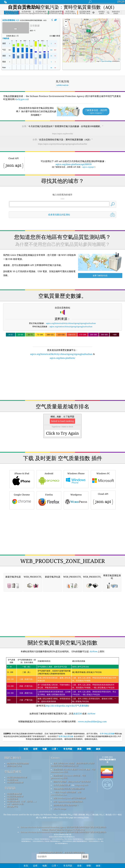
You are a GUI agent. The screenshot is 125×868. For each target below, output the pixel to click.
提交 (85, 856)
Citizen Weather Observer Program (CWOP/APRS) (63, 830)
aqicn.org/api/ (88, 167)
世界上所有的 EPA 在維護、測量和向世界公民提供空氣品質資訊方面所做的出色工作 (73, 765)
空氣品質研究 (13, 772)
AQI (11, 20)
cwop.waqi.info (81, 785)
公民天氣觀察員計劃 (62, 785)
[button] (89, 32)
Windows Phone (76, 479)
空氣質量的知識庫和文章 (17, 777)
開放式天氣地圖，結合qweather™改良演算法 (72, 782)
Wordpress (76, 500)
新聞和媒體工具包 (14, 766)
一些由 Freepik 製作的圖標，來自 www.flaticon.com (66, 793)
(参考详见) (62, 682)
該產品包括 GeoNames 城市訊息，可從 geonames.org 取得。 (68, 777)
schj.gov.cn (22, 99)
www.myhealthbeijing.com (92, 721)
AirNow (93, 651)
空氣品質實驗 (12, 780)
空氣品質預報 (12, 799)
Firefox (49, 500)
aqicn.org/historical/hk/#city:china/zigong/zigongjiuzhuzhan (61, 354)
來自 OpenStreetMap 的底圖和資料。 (69, 802)
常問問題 (10, 788)
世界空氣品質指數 (107, 734)
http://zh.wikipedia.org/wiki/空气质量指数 (67, 706)
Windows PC (103, 479)
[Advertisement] (63, 381)
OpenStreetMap (106, 61)
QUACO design (60, 809)
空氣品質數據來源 (14, 794)
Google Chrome (22, 500)
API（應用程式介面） (16, 804)
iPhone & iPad (22, 479)
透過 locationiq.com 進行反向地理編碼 (70, 798)
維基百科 (78, 714)
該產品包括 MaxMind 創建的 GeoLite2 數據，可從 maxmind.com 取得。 (73, 771)
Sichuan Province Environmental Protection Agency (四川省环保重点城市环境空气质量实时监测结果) (63, 827)
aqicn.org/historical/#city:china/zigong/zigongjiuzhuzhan (71, 323)
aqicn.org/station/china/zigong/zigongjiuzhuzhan (71, 326)
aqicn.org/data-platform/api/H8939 (74, 164)
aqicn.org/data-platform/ (62, 358)
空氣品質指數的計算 (15, 796)
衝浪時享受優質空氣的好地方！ (66, 805)
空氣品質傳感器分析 (15, 782)
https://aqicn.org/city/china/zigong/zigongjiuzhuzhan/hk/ (63, 144)
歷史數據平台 (12, 806)
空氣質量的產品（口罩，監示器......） (22, 801)
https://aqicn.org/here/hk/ (63, 134)
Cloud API (103, 500)
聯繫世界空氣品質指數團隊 (18, 763)
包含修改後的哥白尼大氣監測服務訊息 (69, 789)
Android (49, 479)
